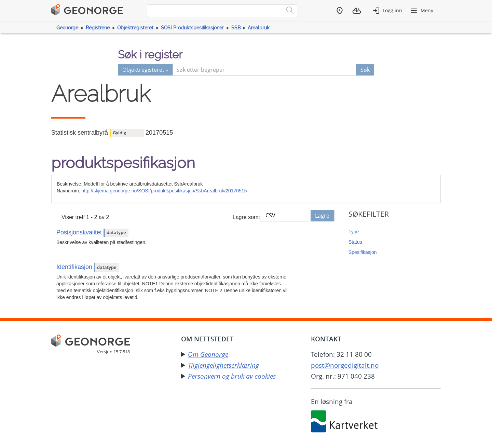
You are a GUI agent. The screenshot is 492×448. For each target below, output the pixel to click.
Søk (365, 70)
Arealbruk (259, 28)
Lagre (322, 216)
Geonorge (67, 28)
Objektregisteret (135, 28)
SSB (236, 28)
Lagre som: (246, 217)
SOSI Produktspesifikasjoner (192, 28)
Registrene (98, 28)
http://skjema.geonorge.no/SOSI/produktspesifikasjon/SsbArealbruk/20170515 (164, 191)
